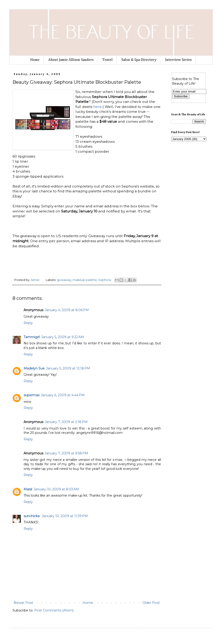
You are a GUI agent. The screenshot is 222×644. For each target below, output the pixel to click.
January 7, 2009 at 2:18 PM (66, 422)
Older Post (151, 603)
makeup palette (85, 280)
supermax (32, 395)
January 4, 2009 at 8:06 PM (67, 310)
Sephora (105, 280)
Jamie (35, 280)
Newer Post (23, 603)
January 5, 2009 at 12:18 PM (68, 368)
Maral (28, 489)
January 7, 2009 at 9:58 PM (66, 453)
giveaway (64, 280)
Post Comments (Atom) (54, 610)
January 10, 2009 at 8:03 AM (56, 489)
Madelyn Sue (34, 368)
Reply (28, 323)
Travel (108, 60)
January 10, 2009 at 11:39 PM (65, 516)
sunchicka (32, 516)
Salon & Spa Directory (139, 60)
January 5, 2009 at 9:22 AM (63, 337)
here (97, 107)
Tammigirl (32, 337)
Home (35, 60)
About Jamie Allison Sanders (71, 60)
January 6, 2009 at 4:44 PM (63, 395)
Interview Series (178, 60)
